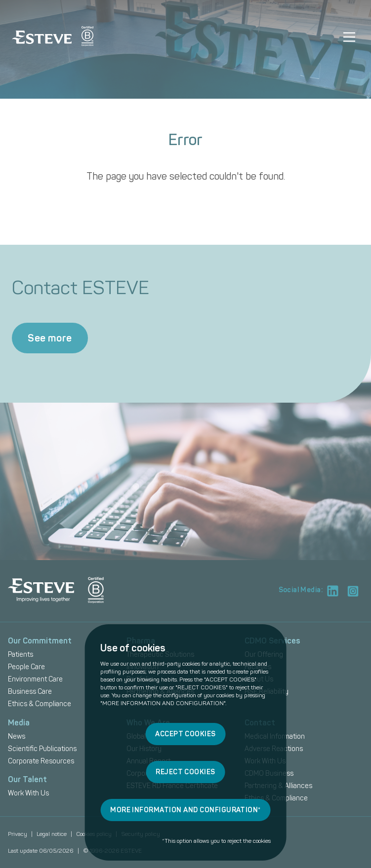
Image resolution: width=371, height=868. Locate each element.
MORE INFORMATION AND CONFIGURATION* (185, 810)
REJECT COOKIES (185, 772)
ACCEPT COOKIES (185, 734)
